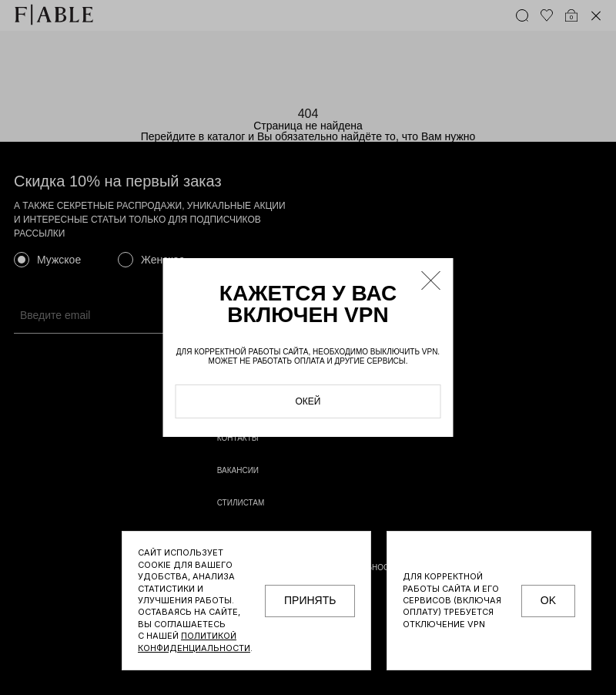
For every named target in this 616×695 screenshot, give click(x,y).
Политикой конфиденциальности (194, 641)
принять (310, 600)
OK (548, 600)
